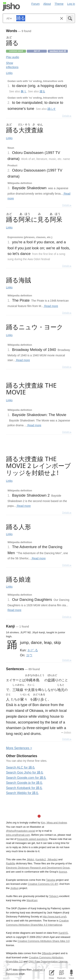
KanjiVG (63, 933)
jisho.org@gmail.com (18, 835)
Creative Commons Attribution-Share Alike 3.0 (44, 941)
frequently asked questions (32, 839)
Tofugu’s (54, 896)
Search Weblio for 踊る (22, 793)
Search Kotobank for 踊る (24, 788)
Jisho (11, 7)
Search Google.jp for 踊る (24, 783)
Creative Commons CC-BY (43, 884)
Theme (59, 4)
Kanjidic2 (41, 859)
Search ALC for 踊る (20, 767)
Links (9, 73)
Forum (36, 4)
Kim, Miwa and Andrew (54, 823)
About (47, 4)
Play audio (12, 57)
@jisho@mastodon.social (20, 831)
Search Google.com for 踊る (26, 778)
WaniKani (32, 900)
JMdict (30, 859)
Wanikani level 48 (58, 51)
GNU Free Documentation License (48, 961)
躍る (42, 91)
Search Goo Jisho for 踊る (25, 772)
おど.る (33, 650)
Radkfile (11, 863)
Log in (71, 4)
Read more (51, 306)
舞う (24, 91)
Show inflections (12, 65)
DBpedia (47, 953)
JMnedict (52, 859)
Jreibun (67, 732)
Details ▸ (67, 116)
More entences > (19, 748)
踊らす (52, 109)
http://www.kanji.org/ (54, 917)
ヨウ (29, 655)
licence (63, 872)
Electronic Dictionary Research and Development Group (38, 868)
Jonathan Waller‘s (42, 970)
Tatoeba (51, 880)
